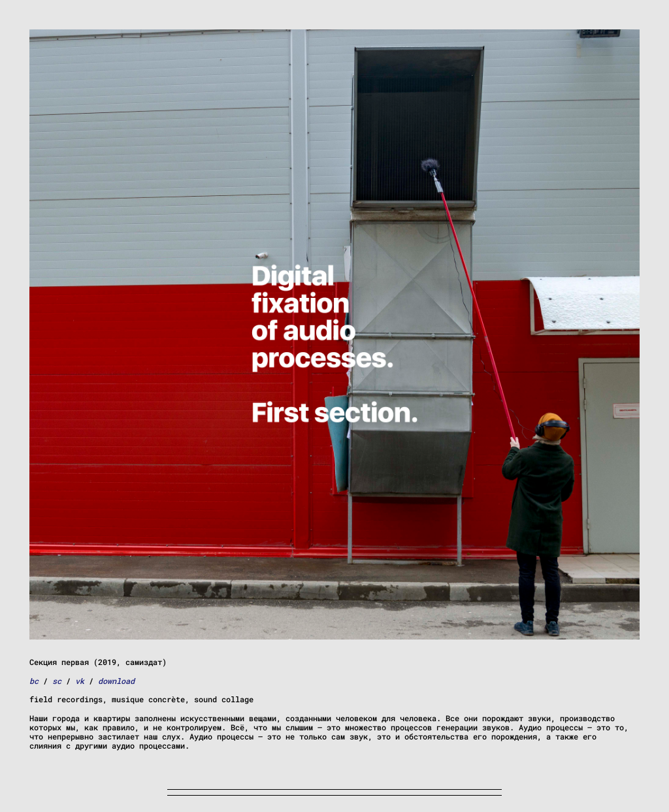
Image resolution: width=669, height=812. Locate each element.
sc (57, 681)
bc (34, 681)
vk (80, 681)
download (116, 681)
